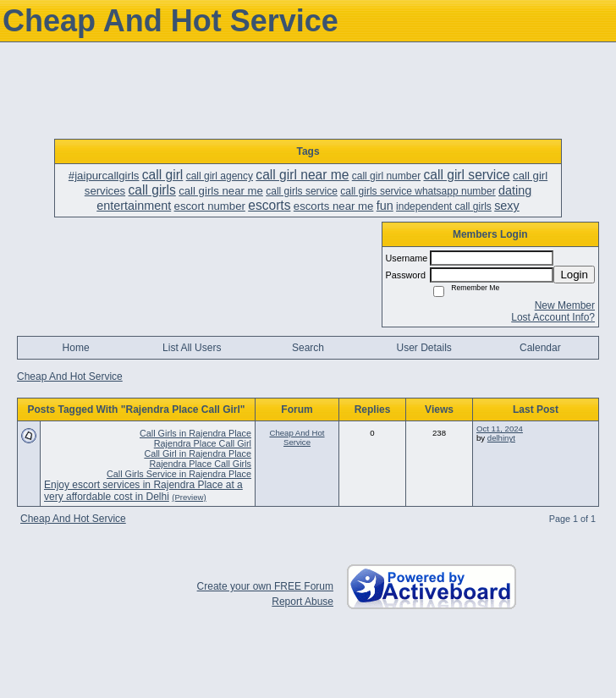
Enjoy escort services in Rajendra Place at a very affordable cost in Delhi (143, 491)
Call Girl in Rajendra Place (198, 453)
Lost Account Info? (553, 317)
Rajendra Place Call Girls (200, 464)
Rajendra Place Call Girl (203, 443)
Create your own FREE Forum (265, 586)
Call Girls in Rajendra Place (195, 433)
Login (574, 275)
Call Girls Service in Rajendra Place (179, 474)
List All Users (192, 348)
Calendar (540, 348)
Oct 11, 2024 (500, 429)
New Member (565, 305)
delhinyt (501, 438)
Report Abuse (302, 602)
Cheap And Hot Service (70, 376)
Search (308, 348)
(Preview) (189, 497)
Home (76, 348)
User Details (423, 348)
